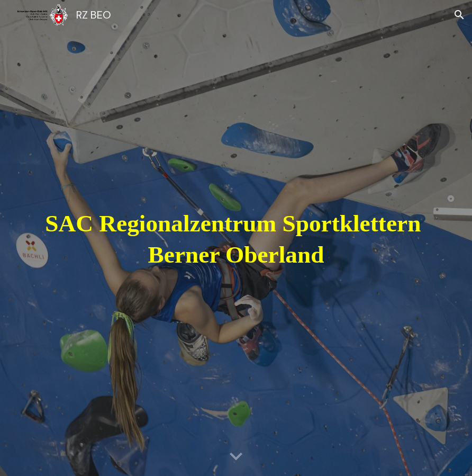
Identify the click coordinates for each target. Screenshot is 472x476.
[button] (459, 15)
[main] (236, 238)
